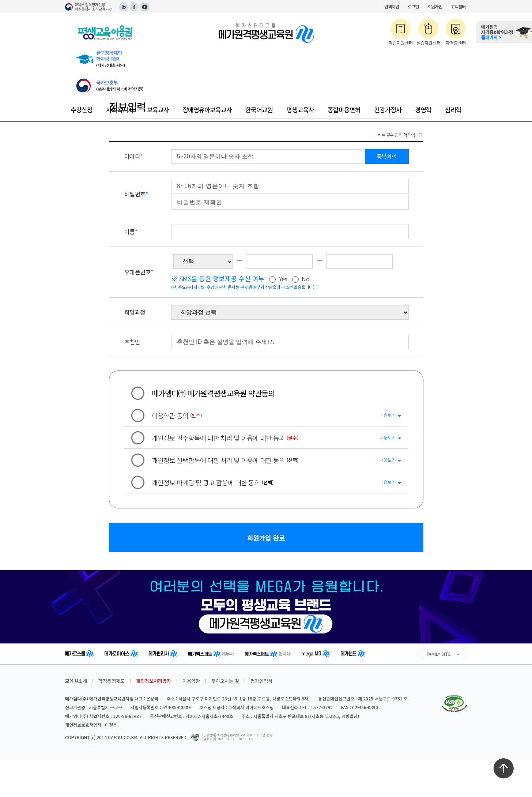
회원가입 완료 (266, 538)
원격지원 (392, 6)
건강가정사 (388, 110)
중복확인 (387, 156)
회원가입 (435, 6)
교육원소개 (76, 681)
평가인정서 (261, 681)
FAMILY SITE (439, 654)
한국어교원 (259, 110)
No (301, 279)
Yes (278, 279)
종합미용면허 (344, 110)
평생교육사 (300, 110)
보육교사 (158, 110)
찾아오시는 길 (225, 681)
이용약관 (191, 681)
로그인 (413, 6)
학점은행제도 (112, 681)
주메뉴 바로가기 (0, 0)
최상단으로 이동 (503, 768)
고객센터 (458, 6)
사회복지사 (120, 110)
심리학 (453, 110)
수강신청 (82, 110)
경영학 (423, 110)
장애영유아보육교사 (207, 110)
